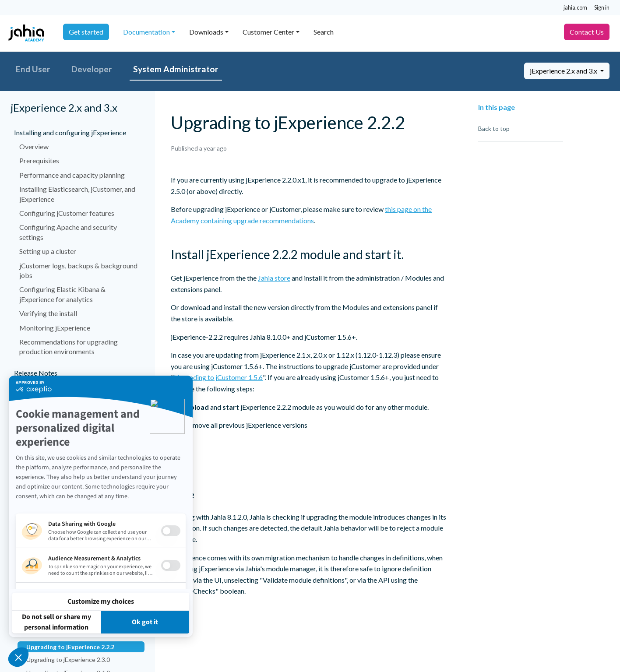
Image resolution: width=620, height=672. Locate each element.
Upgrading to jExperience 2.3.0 (68, 660)
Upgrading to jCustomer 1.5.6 (218, 377)
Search (324, 32)
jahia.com (575, 7)
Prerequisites (39, 160)
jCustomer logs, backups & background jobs (78, 270)
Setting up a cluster (48, 251)
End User (33, 69)
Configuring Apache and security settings (68, 232)
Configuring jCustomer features (67, 213)
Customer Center (268, 32)
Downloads (206, 32)
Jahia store (274, 278)
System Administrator (176, 69)
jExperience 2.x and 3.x (564, 71)
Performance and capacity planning (72, 175)
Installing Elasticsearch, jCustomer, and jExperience (77, 194)
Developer (92, 69)
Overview (34, 146)
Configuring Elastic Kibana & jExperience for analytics (62, 294)
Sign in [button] (602, 7)
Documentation (146, 32)
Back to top (494, 128)
